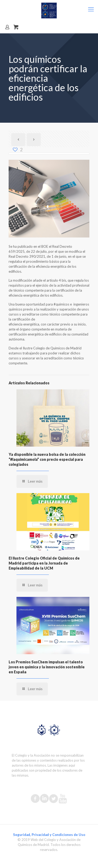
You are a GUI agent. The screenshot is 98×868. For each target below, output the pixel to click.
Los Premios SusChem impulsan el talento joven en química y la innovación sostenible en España (47, 667)
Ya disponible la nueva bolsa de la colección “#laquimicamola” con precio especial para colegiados (47, 459)
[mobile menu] (91, 9)
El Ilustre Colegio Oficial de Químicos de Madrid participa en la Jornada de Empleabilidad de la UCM (44, 563)
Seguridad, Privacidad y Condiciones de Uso (49, 835)
